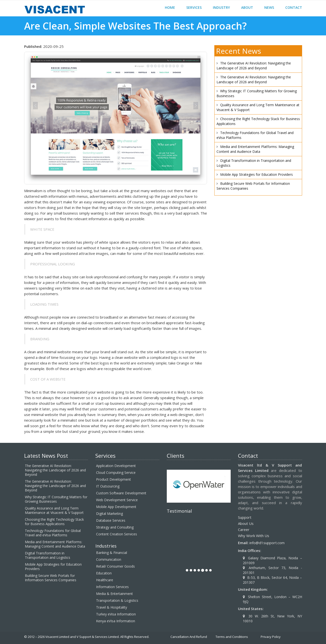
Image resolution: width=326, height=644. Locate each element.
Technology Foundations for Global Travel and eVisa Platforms (53, 533)
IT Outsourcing (108, 486)
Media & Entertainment (114, 594)
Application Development (116, 466)
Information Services (112, 587)
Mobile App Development (116, 507)
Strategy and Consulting (115, 527)
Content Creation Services (117, 534)
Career (244, 530)
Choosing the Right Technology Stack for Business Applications (54, 522)
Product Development (114, 479)
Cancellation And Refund (189, 637)
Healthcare (105, 580)
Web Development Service (117, 500)
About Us (246, 523)
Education (104, 573)
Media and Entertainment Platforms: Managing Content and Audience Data (255, 149)
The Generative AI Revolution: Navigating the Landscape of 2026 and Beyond (254, 66)
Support (245, 517)
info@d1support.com (267, 543)
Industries (106, 546)
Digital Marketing (109, 514)
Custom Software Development (121, 493)
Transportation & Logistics (117, 600)
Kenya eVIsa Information (116, 621)
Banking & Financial (112, 553)
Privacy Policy (271, 637)
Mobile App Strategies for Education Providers (257, 174)
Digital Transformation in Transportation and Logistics (48, 555)
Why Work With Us (254, 536)
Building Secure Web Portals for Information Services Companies (51, 578)
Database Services (111, 520)
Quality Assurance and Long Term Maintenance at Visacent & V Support (54, 510)
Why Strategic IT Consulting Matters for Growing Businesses (56, 499)
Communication (109, 559)
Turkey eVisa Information (116, 614)
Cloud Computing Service (116, 473)
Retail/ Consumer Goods (115, 566)
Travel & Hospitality (112, 607)
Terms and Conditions (232, 637)
